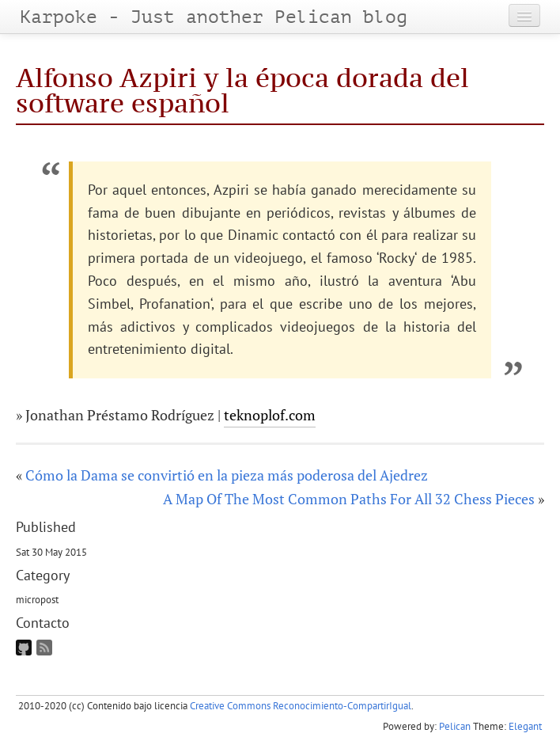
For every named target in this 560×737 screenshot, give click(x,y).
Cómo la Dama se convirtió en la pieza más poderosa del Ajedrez (227, 475)
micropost (37, 599)
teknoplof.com (270, 415)
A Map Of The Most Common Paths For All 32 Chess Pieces (349, 499)
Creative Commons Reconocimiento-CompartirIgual (301, 706)
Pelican (455, 726)
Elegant (525, 726)
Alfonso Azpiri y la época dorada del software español (242, 90)
